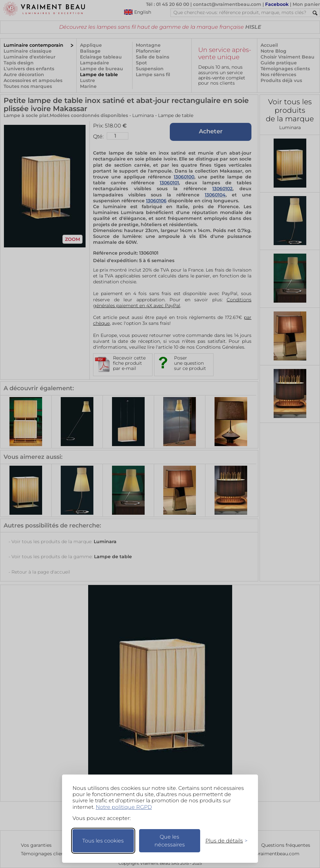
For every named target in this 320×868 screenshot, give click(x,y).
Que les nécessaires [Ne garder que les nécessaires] (170, 841)
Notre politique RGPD (124, 807)
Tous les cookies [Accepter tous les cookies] (103, 841)
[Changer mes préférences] (223, 841)
